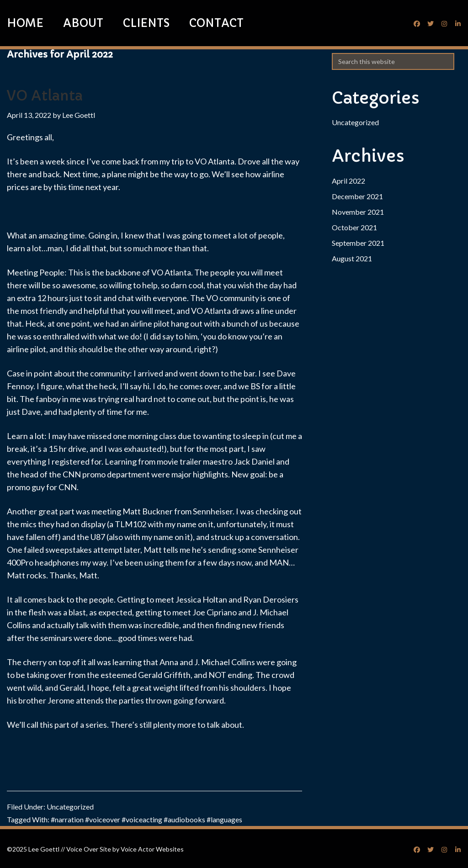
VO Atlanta (45, 96)
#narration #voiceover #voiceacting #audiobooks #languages (146, 819)
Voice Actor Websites (152, 849)
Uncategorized (70, 807)
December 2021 (357, 196)
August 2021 (352, 258)
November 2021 (358, 212)
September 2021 (358, 243)
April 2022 (348, 181)
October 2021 (354, 227)
